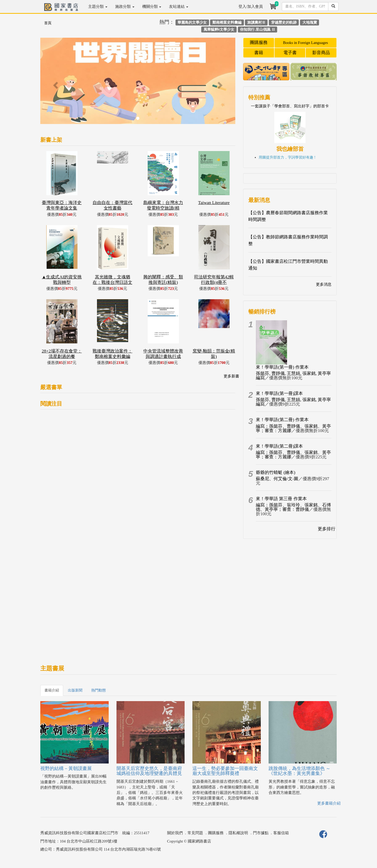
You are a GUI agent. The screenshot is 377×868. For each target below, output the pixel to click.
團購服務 (259, 43)
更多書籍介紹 (329, 803)
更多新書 (231, 376)
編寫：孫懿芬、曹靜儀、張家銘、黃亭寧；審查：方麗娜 (293, 428)
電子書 (290, 53)
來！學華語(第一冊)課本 (279, 393)
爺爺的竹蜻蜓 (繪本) (276, 472)
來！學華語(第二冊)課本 (279, 446)
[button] (55, 83)
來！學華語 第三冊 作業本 (281, 499)
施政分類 (125, 6)
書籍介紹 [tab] (52, 690)
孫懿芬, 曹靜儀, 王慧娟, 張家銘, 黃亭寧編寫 (293, 376)
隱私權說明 (238, 833)
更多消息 (324, 284)
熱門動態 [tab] (99, 690)
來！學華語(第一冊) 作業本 (282, 367)
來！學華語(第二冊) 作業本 (282, 420)
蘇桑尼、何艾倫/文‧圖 (277, 479)
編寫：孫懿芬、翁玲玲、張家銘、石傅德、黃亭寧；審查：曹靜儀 (293, 507)
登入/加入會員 (251, 6)
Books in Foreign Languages (306, 43)
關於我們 (175, 833)
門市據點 (261, 833)
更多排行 (327, 529)
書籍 (259, 53)
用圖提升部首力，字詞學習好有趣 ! (287, 157)
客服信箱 (281, 833)
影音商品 (321, 53)
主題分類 (98, 6)
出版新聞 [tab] (75, 690)
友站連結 (179, 6)
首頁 (48, 23)
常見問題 (195, 833)
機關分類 (152, 6)
